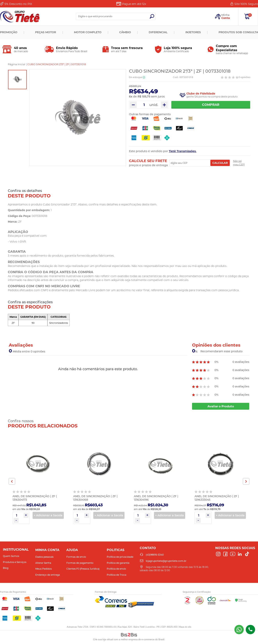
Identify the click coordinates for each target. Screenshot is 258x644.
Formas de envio (76, 557)
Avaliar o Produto (221, 406)
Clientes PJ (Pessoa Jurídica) (83, 569)
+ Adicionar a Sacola (48, 515)
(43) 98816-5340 (239, 630)
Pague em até (134, 4)
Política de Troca (117, 575)
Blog (6, 568)
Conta (226, 18)
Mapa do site (185, 627)
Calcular (220, 163)
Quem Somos (11, 556)
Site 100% (246, 4)
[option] (17, 80)
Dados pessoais (44, 557)
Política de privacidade (120, 557)
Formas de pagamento (80, 563)
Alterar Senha (43, 563)
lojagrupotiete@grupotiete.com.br (166, 561)
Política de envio (116, 569)
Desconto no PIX (18, 4)
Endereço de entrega (48, 575)
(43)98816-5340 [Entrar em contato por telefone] (250, 630)
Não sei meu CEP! (239, 163)
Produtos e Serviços (15, 562)
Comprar (211, 105)
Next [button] (246, 481)
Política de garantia (118, 563)
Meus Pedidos (44, 569)
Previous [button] (12, 481)
